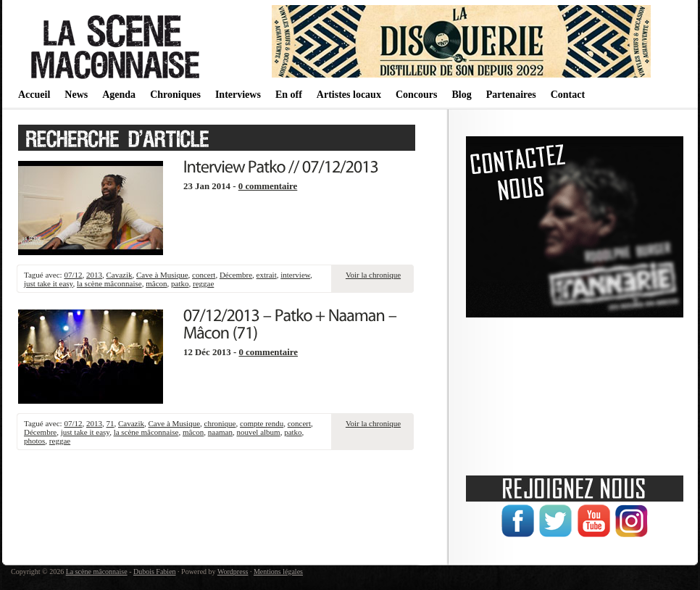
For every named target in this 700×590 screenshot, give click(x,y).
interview (295, 275)
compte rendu (262, 423)
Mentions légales (278, 572)
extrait (267, 275)
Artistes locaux (349, 95)
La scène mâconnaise (97, 572)
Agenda (119, 95)
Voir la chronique (373, 275)
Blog (461, 95)
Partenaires (511, 95)
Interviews (238, 95)
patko (180, 283)
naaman (220, 432)
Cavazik (119, 275)
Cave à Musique (162, 275)
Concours (417, 95)
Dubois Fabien (155, 572)
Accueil (34, 95)
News (76, 95)
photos (34, 441)
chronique (220, 423)
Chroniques (175, 95)
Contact (568, 95)
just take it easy (48, 283)
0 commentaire (268, 186)
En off (289, 95)
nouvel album (258, 432)
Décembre (236, 275)
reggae (203, 283)
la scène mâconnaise (109, 283)
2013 (94, 275)
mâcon (156, 283)
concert (204, 275)
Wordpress (233, 572)
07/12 (73, 275)
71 (110, 423)
